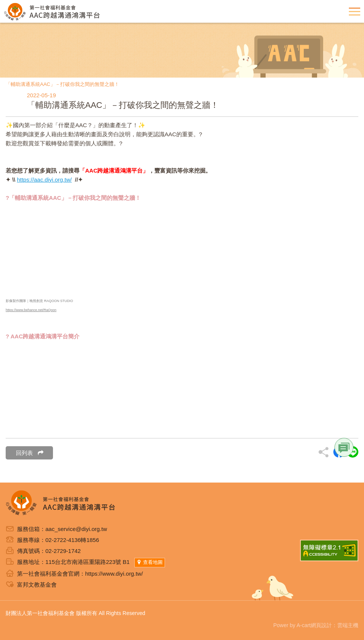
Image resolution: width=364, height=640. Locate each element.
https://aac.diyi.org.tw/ (44, 180)
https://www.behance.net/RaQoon (31, 310)
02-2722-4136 (63, 540)
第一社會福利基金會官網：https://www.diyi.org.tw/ (80, 574)
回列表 (30, 453)
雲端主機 (348, 625)
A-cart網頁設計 (314, 625)
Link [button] (344, 447)
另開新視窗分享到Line (353, 452)
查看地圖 (150, 562)
